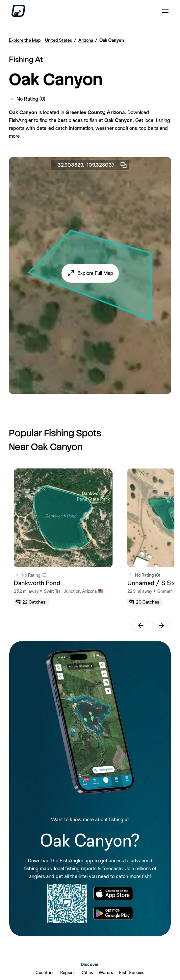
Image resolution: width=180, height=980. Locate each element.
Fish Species (132, 972)
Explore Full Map (95, 273)
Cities (87, 972)
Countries (45, 972)
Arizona (86, 40)
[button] (90, 273)
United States (59, 40)
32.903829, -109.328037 (92, 165)
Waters (106, 972)
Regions (68, 972)
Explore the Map (25, 40)
